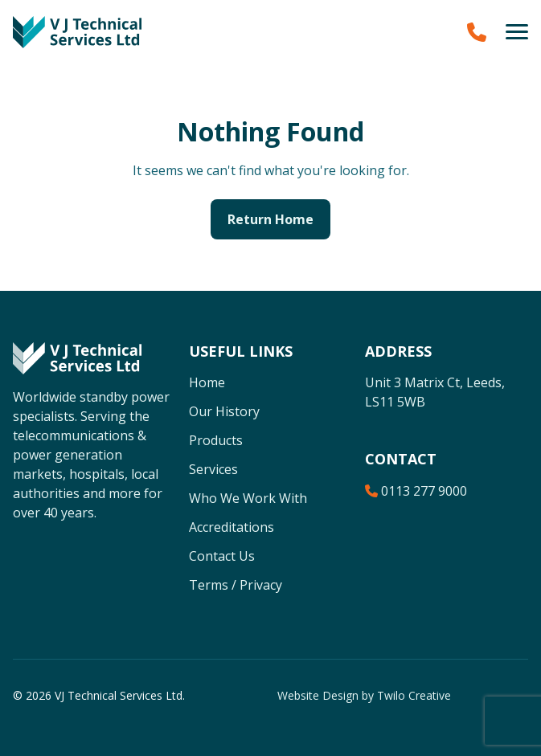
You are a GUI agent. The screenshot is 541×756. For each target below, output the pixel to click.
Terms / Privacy (236, 585)
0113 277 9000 (416, 491)
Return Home (270, 219)
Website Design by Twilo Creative (364, 695)
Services (213, 469)
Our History (224, 411)
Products (216, 440)
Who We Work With (248, 498)
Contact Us (222, 556)
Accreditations (232, 527)
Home (207, 382)
